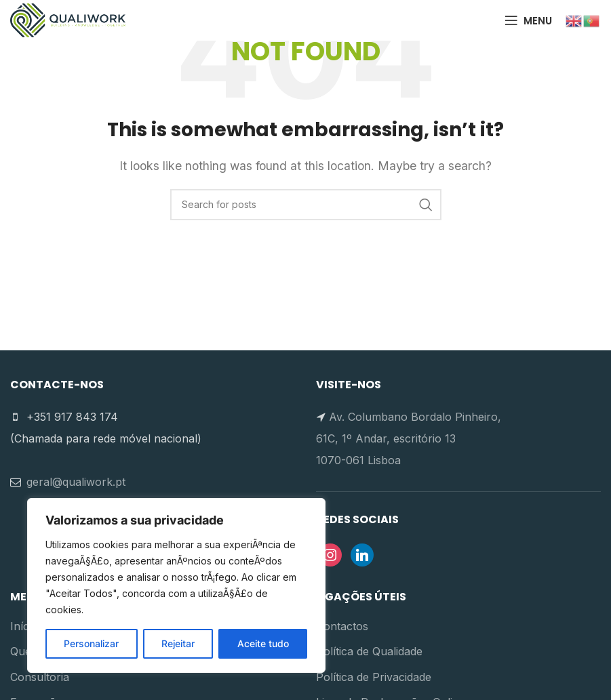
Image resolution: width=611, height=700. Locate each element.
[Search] (306, 205)
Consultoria (40, 677)
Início (24, 626)
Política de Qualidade (369, 651)
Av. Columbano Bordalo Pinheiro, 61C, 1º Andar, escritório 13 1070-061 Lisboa (409, 438)
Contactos (342, 626)
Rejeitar (178, 643)
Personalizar (91, 643)
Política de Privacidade (374, 677)
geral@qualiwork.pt (76, 482)
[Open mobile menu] (528, 20)
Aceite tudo (263, 643)
